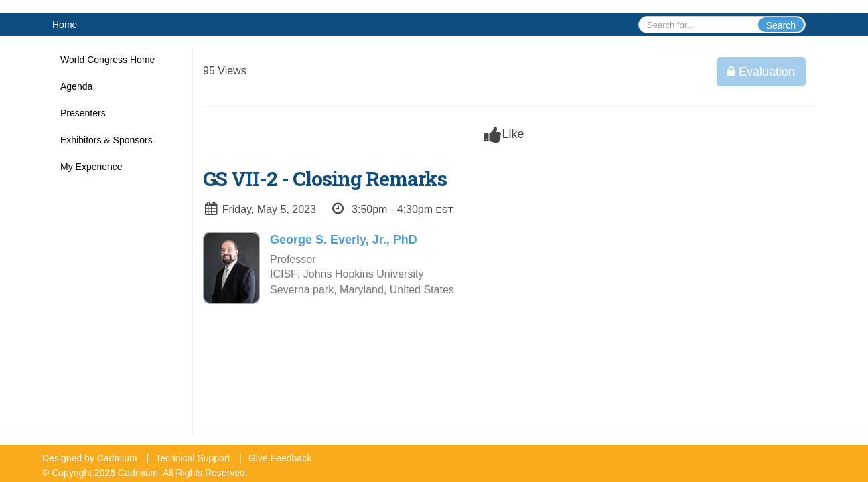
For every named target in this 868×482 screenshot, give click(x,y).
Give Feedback (280, 458)
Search (781, 25)
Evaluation (761, 72)
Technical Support (193, 458)
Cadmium (117, 458)
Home (65, 25)
